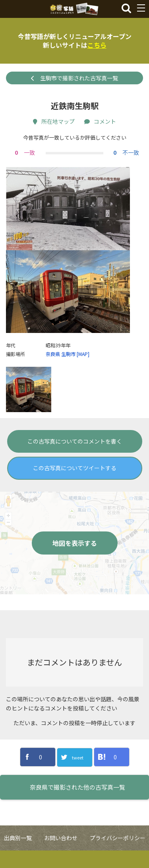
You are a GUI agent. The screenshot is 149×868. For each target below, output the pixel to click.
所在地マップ (54, 121)
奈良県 (53, 371)
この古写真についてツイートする (75, 485)
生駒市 (68, 371)
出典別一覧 (18, 855)
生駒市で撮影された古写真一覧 (74, 78)
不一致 (125, 152)
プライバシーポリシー (118, 855)
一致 (24, 152)
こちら (97, 45)
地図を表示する (75, 561)
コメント (100, 121)
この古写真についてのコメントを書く (75, 459)
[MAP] (83, 371)
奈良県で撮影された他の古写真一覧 (77, 805)
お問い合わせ (61, 855)
